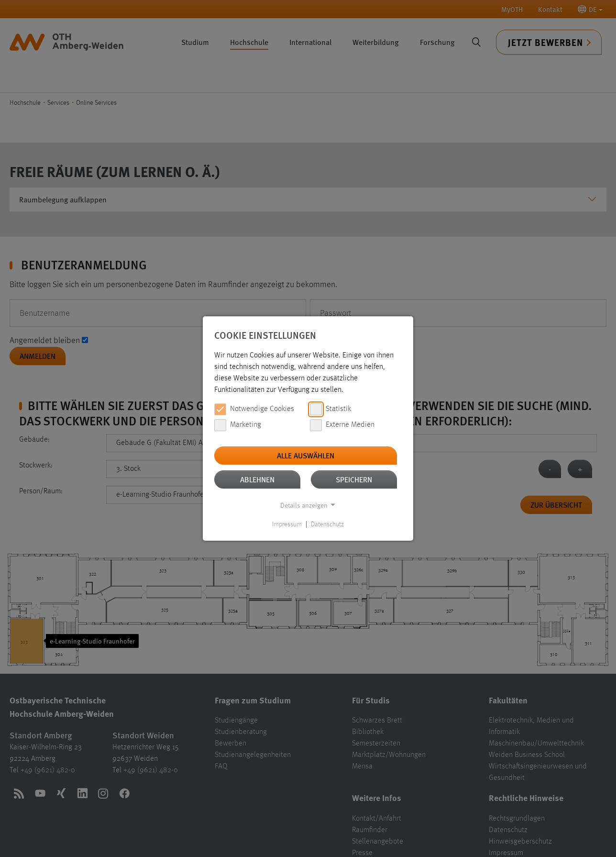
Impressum (287, 524)
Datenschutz (327, 524)
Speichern (354, 479)
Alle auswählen (306, 455)
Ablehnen (257, 479)
